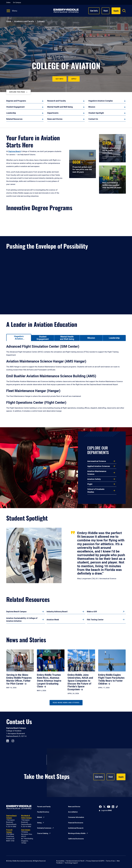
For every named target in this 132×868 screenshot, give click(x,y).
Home (9, 21)
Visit (106, 11)
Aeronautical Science (97, 461)
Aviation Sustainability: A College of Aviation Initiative (22, 620)
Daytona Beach (15, 151)
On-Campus (17, 3)
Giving (39, 823)
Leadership (11, 113)
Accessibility (60, 861)
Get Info (94, 11)
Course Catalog (43, 833)
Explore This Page (17, 92)
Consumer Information (76, 817)
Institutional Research (76, 828)
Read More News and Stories (66, 703)
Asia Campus (26, 830)
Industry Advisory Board (57, 612)
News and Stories (55, 119)
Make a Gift (92, 612)
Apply (74, 79)
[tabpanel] (66, 381)
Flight (90, 484)
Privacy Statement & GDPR (95, 861)
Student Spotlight (96, 113)
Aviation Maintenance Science (97, 473)
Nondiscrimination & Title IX (75, 861)
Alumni (40, 817)
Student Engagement (15, 107)
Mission (92, 107)
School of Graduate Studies (96, 491)
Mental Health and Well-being (60, 107)
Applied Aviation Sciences (99, 466)
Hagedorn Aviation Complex (101, 101)
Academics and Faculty (24, 21)
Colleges (41, 21)
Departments (53, 113)
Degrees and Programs (16, 101)
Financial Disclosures (76, 823)
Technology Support (71, 863)
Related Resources (14, 119)
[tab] (19, 337)
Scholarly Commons (44, 828)
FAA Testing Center (95, 620)
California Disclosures (76, 839)
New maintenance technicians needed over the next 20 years (112, 182)
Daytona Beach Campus (16, 612)
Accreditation (73, 812)
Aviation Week (53, 620)
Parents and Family (44, 807)
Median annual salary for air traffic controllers (111, 147)
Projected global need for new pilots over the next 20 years (82, 166)
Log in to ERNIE (107, 810)
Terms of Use (110, 861)
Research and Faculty (57, 101)
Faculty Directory (43, 812)
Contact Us (93, 119)
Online (8, 3)
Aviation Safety (94, 479)
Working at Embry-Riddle (77, 833)
